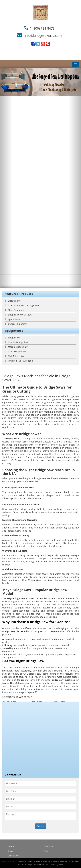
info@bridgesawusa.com (43, 36)
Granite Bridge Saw (16, 342)
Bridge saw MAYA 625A (18, 315)
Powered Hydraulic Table (19, 361)
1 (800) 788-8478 (42, 28)
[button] (6, 178)
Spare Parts (12, 319)
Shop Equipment (15, 310)
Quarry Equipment (16, 324)
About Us (48, 846)
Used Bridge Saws (16, 351)
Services (12, 851)
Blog (46, 851)
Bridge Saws (13, 301)
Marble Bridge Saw (16, 347)
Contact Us (13, 856)
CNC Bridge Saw (15, 356)
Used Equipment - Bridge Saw (22, 305)
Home (11, 846)
